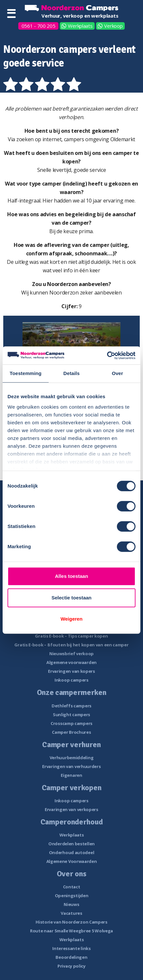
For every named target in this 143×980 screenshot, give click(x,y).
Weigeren (71, 619)
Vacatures (71, 913)
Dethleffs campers (71, 706)
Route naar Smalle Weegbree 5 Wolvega (71, 931)
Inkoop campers (71, 680)
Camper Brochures (71, 732)
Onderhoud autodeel (72, 852)
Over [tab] (117, 373)
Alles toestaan (71, 576)
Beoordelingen (71, 957)
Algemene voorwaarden (71, 662)
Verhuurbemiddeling (72, 758)
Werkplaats (80, 26)
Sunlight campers (71, 715)
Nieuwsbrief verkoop (71, 654)
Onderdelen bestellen (71, 844)
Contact (72, 887)
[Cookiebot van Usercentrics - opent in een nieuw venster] (107, 355)
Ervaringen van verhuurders (71, 766)
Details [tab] (71, 373)
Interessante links (71, 948)
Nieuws (71, 904)
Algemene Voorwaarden (72, 861)
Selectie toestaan (72, 598)
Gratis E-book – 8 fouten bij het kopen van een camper (71, 645)
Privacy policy (71, 966)
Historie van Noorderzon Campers (71, 922)
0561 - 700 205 (39, 26)
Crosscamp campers (71, 723)
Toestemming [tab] (26, 373)
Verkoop (113, 26)
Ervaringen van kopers (71, 671)
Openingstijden (72, 896)
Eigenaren (71, 775)
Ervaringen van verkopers (71, 809)
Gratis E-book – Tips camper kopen (71, 636)
